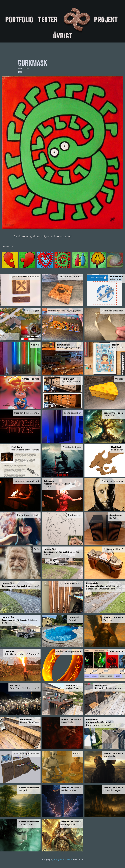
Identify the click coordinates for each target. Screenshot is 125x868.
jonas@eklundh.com (62, 860)
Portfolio (19, 19)
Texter (48, 19)
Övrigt (63, 36)
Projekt (106, 19)
